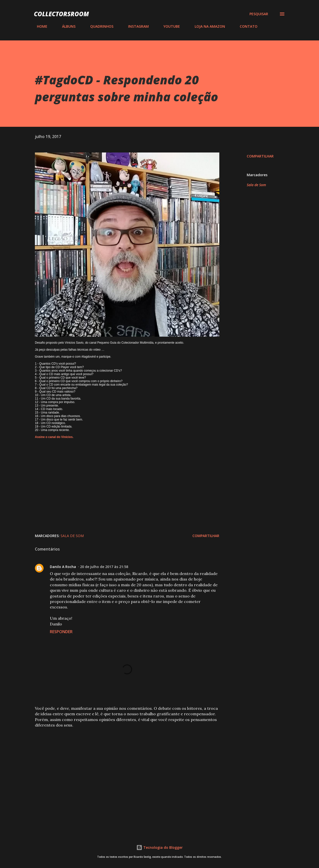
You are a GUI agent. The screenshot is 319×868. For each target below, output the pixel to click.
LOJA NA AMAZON (207, 26)
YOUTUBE (169, 26)
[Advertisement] (119, 769)
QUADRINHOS (99, 26)
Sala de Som (256, 185)
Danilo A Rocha (63, 567)
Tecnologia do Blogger (159, 847)
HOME (39, 26)
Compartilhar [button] (260, 156)
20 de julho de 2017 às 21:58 (104, 567)
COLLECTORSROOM (61, 14)
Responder (61, 632)
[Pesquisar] (259, 14)
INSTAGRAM (135, 26)
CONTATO (246, 26)
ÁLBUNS (66, 26)
